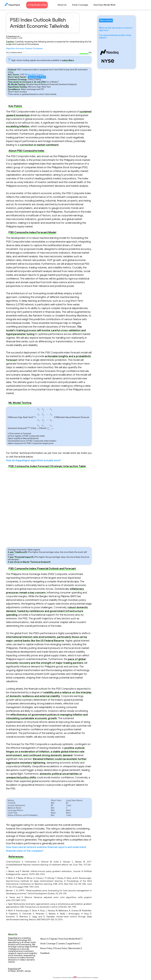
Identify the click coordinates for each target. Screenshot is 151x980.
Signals (54, 939)
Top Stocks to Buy (37, 5)
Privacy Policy (61, 948)
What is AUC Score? (34, 75)
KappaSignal (14, 5)
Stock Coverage (80, 5)
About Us (62, 5)
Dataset (29, 49)
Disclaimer (38, 49)
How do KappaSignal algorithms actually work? (34, 460)
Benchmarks (75, 948)
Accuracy (20, 49)
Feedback (45, 953)
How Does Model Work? (70, 939)
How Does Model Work (105, 5)
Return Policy (46, 948)
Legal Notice (73, 944)
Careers (61, 944)
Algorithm (11, 49)
